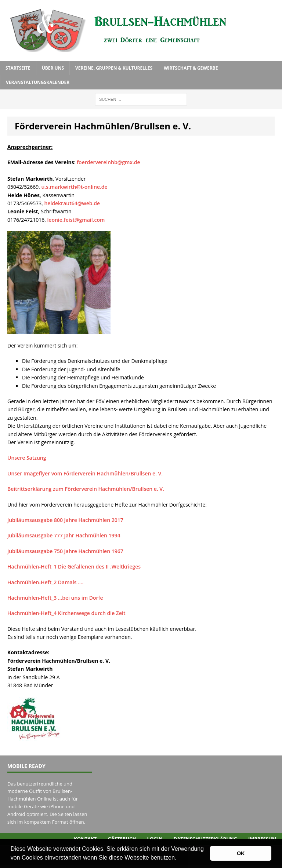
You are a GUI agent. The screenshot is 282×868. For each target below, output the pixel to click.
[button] (179, 858)
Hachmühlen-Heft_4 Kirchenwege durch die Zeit (66, 613)
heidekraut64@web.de (72, 203)
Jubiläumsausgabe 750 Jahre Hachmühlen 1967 (65, 551)
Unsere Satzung (27, 458)
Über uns (53, 68)
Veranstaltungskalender (38, 82)
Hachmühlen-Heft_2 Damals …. (45, 582)
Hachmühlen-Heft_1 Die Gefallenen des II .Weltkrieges (74, 567)
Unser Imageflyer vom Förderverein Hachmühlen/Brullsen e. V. (85, 473)
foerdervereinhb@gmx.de (109, 162)
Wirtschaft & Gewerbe (191, 68)
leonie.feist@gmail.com (76, 220)
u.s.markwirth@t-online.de (74, 187)
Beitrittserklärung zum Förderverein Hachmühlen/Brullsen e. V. (86, 489)
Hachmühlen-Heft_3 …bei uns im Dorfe (55, 598)
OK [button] (241, 853)
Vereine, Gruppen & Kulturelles (114, 68)
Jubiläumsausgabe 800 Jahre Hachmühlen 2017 (65, 520)
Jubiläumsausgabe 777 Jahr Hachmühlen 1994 (64, 535)
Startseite (18, 68)
